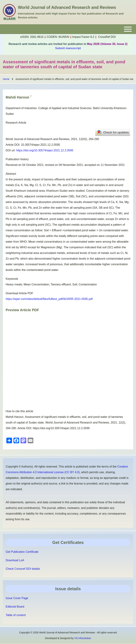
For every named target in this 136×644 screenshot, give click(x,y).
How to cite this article (19, 411)
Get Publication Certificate (22, 552)
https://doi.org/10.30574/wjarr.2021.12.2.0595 (45, 150)
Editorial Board (15, 607)
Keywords (12, 279)
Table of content (16, 615)
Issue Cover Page (17, 598)
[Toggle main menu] (68, 29)
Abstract (11, 174)
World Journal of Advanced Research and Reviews (67, 7)
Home (6, 79)
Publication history (17, 159)
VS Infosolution (83, 638)
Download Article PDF (19, 293)
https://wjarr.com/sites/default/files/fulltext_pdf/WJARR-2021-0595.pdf (49, 299)
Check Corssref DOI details (23, 569)
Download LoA (15, 560)
